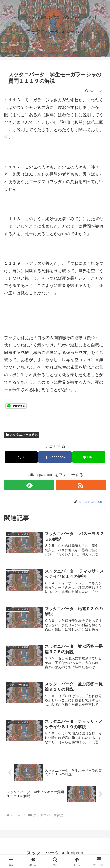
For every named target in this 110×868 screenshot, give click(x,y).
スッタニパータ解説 (22, 435)
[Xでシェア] (21, 457)
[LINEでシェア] (89, 457)
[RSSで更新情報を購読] (81, 485)
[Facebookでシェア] (55, 457)
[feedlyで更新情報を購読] (29, 485)
